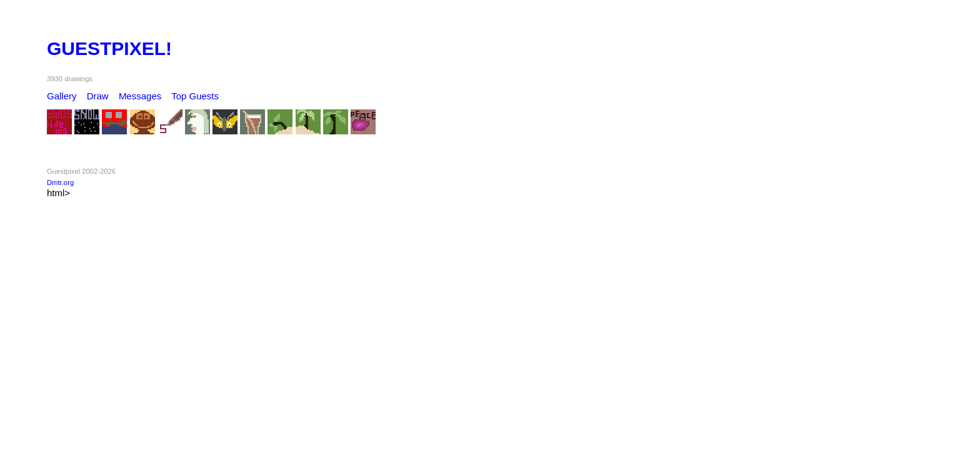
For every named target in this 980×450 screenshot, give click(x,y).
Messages (140, 96)
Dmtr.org (60, 182)
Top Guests (195, 96)
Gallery (62, 96)
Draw (98, 96)
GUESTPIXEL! (109, 48)
